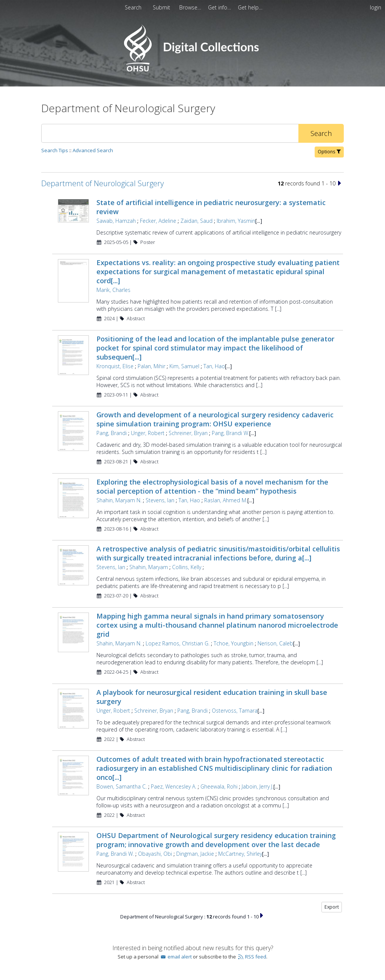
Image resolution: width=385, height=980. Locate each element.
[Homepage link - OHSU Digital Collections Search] (192, 70)
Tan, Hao (214, 366)
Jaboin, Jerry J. (258, 786)
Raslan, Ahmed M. (226, 500)
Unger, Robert (148, 433)
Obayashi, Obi (155, 854)
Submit (162, 7)
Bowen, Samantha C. (122, 786)
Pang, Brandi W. (231, 433)
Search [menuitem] (133, 7)
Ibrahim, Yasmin (236, 221)
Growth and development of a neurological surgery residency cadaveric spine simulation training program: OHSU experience (215, 419)
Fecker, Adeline (158, 221)
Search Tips (55, 150)
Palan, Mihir (151, 366)
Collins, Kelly (187, 567)
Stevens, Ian (160, 500)
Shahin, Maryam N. (119, 500)
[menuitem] (162, 7)
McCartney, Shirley (240, 854)
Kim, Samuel (184, 366)
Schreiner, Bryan (188, 433)
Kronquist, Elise (115, 366)
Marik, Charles (113, 290)
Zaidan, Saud (196, 221)
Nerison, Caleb (275, 643)
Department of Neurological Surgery (102, 183)
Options (329, 152)
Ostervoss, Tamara (235, 711)
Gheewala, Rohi (219, 786)
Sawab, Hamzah (116, 221)
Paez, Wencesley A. (174, 786)
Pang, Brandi (112, 433)
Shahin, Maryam (149, 567)
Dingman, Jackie (195, 854)
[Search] (170, 133)
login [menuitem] (376, 7)
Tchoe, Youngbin (234, 643)
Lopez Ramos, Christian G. (178, 643)
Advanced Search (93, 150)
